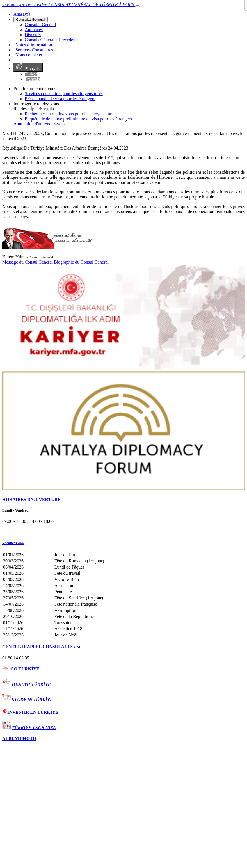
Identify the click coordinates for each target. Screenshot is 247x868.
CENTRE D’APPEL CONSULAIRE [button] (41, 647)
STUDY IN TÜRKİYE (32, 700)
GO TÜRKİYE (25, 669)
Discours (33, 35)
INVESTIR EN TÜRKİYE (30, 712)
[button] (124, 543)
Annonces (34, 30)
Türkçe (31, 74)
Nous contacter (29, 55)
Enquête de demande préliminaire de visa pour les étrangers (78, 119)
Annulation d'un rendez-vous (39, 124)
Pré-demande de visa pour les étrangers (60, 99)
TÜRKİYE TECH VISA (34, 728)
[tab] (124, 500)
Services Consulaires (34, 50)
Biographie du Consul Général (81, 262)
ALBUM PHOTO (19, 738)
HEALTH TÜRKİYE (31, 684)
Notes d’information (34, 45)
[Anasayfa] (22, 14)
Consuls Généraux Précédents (52, 40)
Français (28, 67)
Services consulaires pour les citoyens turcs (64, 94)
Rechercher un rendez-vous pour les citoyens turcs (70, 114)
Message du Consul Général (28, 262)
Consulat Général (31, 20)
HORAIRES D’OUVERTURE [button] (31, 499)
